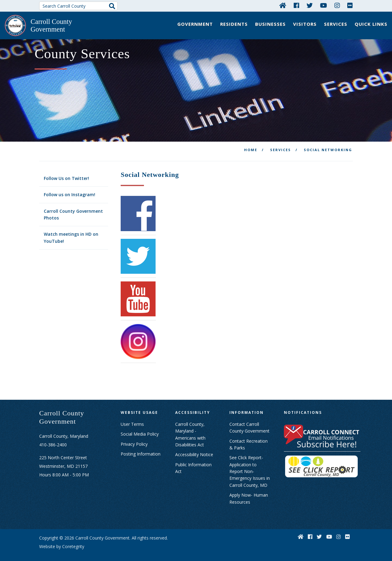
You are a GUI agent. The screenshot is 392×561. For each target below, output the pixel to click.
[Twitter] (310, 5)
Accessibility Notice (194, 449)
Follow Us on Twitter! (66, 172)
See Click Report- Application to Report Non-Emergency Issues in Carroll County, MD (250, 466)
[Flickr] (350, 5)
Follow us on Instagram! (70, 189)
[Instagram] (337, 5)
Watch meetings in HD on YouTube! (71, 232)
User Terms (132, 418)
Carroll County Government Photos (73, 209)
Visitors (305, 24)
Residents (234, 24)
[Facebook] (296, 5)
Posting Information (141, 448)
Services (336, 24)
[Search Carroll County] (78, 6)
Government (195, 24)
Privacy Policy (134, 438)
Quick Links (371, 24)
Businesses (270, 24)
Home (251, 144)
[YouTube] (324, 5)
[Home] (283, 5)
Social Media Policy (140, 428)
